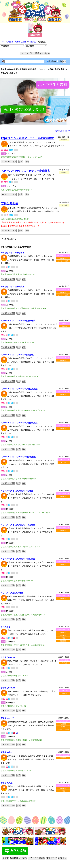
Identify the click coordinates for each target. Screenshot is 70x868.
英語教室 (63, 641)
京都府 (10, 42)
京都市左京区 (21, 42)
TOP (3, 42)
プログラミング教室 (63, 730)
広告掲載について (63, 131)
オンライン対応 (63, 261)
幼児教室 (63, 258)
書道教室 (63, 635)
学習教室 (32, 42)
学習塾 (63, 638)
